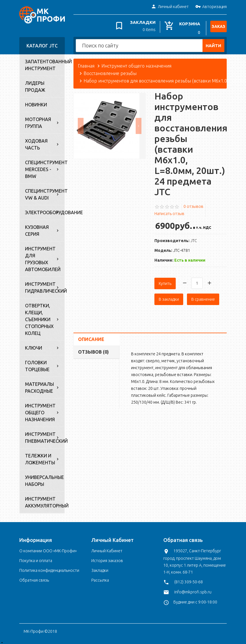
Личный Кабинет (107, 549)
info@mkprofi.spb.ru (193, 589)
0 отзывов (193, 204)
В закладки (169, 296)
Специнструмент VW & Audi (45, 192)
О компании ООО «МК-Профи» (48, 549)
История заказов (107, 558)
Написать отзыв (169, 211)
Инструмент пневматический (45, 435)
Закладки (100, 568)
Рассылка (100, 578)
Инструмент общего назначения (40, 410)
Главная (86, 64)
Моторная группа (38, 120)
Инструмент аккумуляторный (45, 500)
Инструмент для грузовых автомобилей (43, 257)
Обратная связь (34, 578)
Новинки (36, 102)
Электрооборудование (45, 210)
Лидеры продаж (35, 84)
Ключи (34, 346)
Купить (165, 280)
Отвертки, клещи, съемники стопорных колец (39, 317)
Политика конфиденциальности (49, 568)
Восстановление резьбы (110, 71)
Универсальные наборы (45, 478)
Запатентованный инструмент (45, 63)
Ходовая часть (36, 142)
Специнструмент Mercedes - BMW (45, 167)
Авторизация (211, 7)
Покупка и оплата (36, 558)
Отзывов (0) (93, 349)
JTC (194, 238)
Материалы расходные (39, 385)
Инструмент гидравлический (45, 285)
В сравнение (203, 296)
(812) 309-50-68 (189, 579)
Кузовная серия (37, 228)
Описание (91, 336)
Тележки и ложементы (40, 457)
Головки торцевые (37, 364)
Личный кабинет (170, 7)
